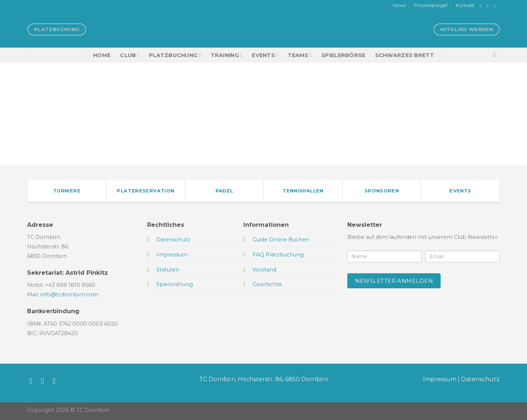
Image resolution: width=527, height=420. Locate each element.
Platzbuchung (175, 55)
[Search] (496, 55)
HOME (102, 55)
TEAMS (300, 55)
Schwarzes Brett (405, 55)
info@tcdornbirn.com (69, 295)
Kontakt (465, 5)
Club (130, 55)
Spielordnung (175, 284)
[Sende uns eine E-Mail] (496, 6)
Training (227, 55)
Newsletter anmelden (394, 281)
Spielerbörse (343, 55)
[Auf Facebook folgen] (482, 6)
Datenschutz (480, 379)
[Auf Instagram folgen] (489, 6)
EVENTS (265, 55)
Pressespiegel (431, 5)
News (399, 5)
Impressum (440, 379)
